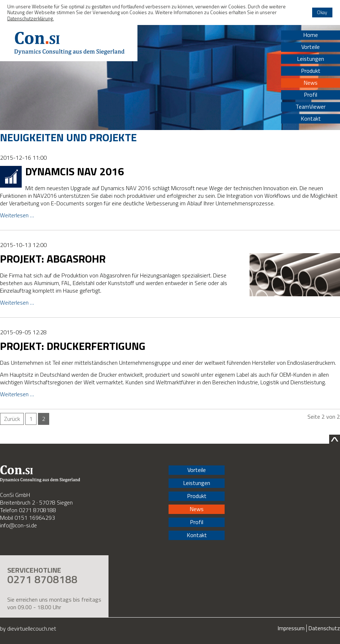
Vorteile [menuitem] (311, 47)
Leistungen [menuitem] (311, 59)
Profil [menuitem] (311, 95)
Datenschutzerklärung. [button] (31, 18)
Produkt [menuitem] (311, 71)
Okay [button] (322, 12)
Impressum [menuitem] (291, 628)
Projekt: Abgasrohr (53, 259)
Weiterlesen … (17, 215)
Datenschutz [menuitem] (324, 628)
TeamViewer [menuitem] (311, 106)
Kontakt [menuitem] (311, 118)
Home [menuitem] (311, 35)
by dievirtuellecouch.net (28, 628)
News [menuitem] (311, 83)
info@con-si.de (18, 525)
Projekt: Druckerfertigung (73, 346)
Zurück (12, 419)
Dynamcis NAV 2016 (75, 171)
